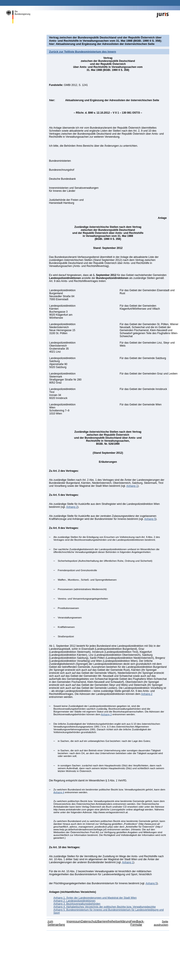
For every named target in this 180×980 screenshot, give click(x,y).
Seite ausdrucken (161, 923)
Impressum (74, 921)
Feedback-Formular (137, 923)
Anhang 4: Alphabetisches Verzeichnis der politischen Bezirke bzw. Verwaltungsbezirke (105, 907)
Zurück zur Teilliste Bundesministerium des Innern (83, 52)
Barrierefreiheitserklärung (114, 921)
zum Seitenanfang (56, 923)
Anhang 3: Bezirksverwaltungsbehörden (77, 904)
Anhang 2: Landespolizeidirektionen (74, 901)
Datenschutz (89, 921)
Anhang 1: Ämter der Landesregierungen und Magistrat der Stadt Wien (95, 898)
